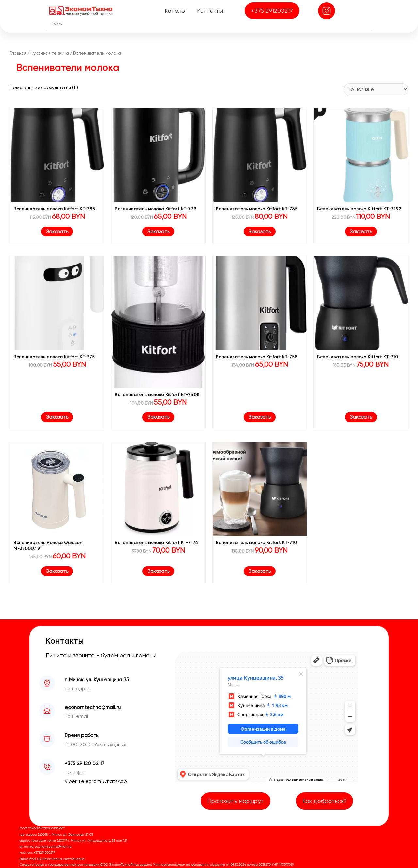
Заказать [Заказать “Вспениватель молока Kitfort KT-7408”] (158, 417)
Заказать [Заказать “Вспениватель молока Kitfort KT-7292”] (361, 231)
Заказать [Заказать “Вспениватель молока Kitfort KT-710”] (361, 417)
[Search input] (211, 24)
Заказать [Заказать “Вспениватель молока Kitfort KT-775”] (57, 417)
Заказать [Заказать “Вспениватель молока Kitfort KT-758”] (260, 417)
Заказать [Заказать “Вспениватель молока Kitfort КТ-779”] (158, 231)
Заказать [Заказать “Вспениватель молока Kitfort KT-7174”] (158, 571)
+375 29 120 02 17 (84, 764)
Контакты (210, 11)
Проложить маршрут (236, 801)
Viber (71, 781)
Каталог (176, 11)
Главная (18, 53)
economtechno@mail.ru (93, 707)
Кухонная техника (50, 53)
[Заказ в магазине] (376, 89)
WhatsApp (115, 781)
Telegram (90, 781)
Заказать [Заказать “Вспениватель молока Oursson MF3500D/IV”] (57, 571)
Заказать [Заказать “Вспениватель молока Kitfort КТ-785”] (57, 231)
